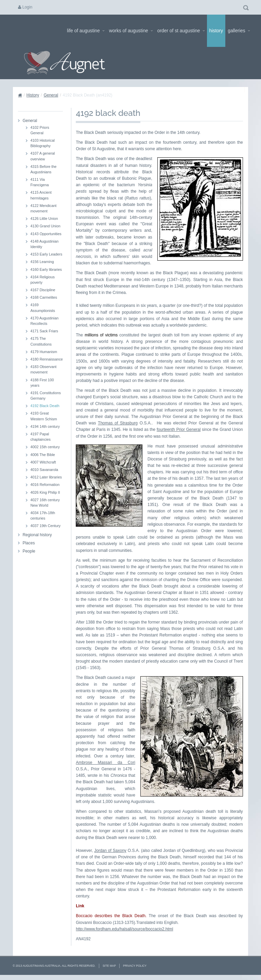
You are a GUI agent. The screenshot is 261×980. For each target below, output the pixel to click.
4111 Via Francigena (39, 182)
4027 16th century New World (45, 503)
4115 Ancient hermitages (41, 195)
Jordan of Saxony (110, 851)
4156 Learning (42, 262)
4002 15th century (45, 447)
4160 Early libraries (46, 269)
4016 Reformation (45, 485)
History (216, 31)
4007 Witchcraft (43, 462)
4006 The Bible (42, 455)
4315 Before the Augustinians (43, 169)
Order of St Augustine (181, 31)
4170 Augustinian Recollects (44, 321)
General (51, 95)
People (29, 551)
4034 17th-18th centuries (43, 515)
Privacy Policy (135, 966)
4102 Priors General (40, 130)
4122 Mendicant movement (43, 208)
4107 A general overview (42, 156)
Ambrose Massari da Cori (106, 763)
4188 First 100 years (42, 383)
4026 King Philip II (45, 492)
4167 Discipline (43, 290)
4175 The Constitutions (41, 341)
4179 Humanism (44, 352)
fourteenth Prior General (179, 430)
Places (29, 543)
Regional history (37, 535)
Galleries (239, 31)
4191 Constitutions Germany (45, 396)
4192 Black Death (45, 406)
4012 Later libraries (46, 477)
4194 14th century (45, 426)
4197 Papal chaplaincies (40, 437)
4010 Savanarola (44, 470)
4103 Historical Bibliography (42, 143)
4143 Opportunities (46, 234)
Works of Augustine (131, 31)
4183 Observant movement (43, 369)
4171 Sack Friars (44, 331)
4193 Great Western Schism (43, 416)
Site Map (109, 966)
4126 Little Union (44, 218)
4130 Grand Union (45, 226)
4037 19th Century (45, 526)
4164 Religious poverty (42, 280)
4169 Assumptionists (43, 308)
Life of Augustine (86, 31)
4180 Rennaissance (46, 359)
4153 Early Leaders (46, 254)
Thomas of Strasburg (118, 423)
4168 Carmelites (44, 297)
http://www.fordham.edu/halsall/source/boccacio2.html (124, 929)
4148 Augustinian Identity (44, 244)
